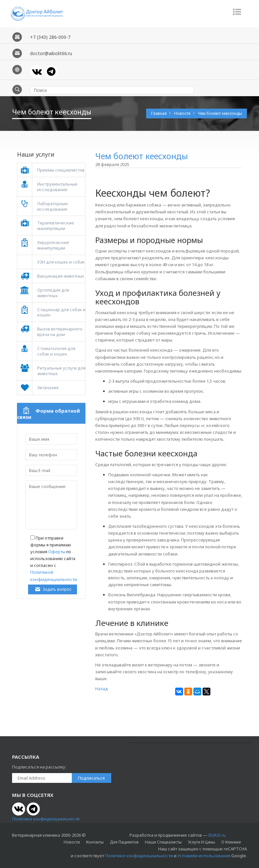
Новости (183, 113)
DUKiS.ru (217, 835)
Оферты (57, 552)
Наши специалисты (163, 842)
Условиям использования (204, 856)
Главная (159, 113)
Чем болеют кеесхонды (220, 113)
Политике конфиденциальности (139, 856)
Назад (102, 689)
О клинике (231, 842)
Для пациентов (124, 842)
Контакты (95, 842)
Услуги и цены (201, 842)
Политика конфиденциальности (46, 819)
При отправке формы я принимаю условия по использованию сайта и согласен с (54, 559)
